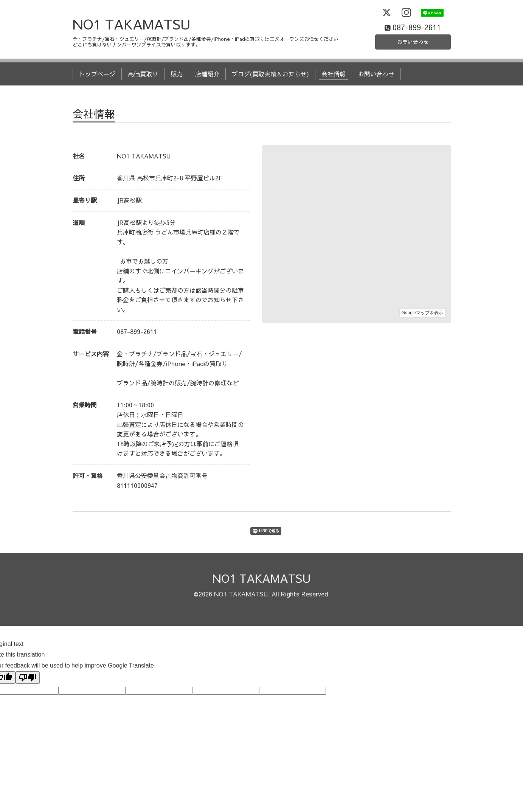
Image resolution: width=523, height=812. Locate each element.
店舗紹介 (207, 90)
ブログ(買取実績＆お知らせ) (270, 90)
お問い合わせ (413, 57)
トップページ (97, 90)
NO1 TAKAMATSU (132, 40)
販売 (177, 90)
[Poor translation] (28, 693)
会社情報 (334, 90)
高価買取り (143, 90)
